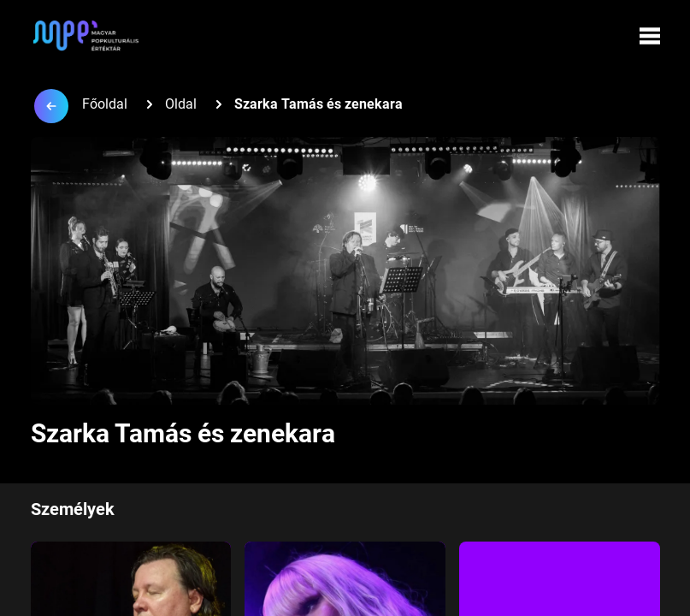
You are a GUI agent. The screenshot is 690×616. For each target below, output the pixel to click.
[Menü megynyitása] (650, 36)
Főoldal (105, 104)
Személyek (73, 509)
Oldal (181, 104)
